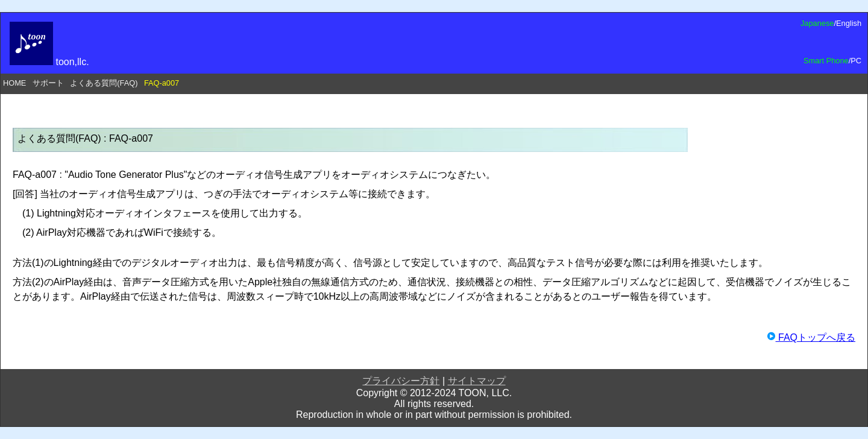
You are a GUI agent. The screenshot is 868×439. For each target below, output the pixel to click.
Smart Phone (826, 61)
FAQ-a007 (162, 83)
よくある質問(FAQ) (104, 83)
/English (848, 23)
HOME (14, 83)
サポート (48, 83)
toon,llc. (49, 62)
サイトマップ (477, 381)
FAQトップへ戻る (811, 337)
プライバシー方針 (401, 381)
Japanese (817, 23)
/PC (855, 61)
